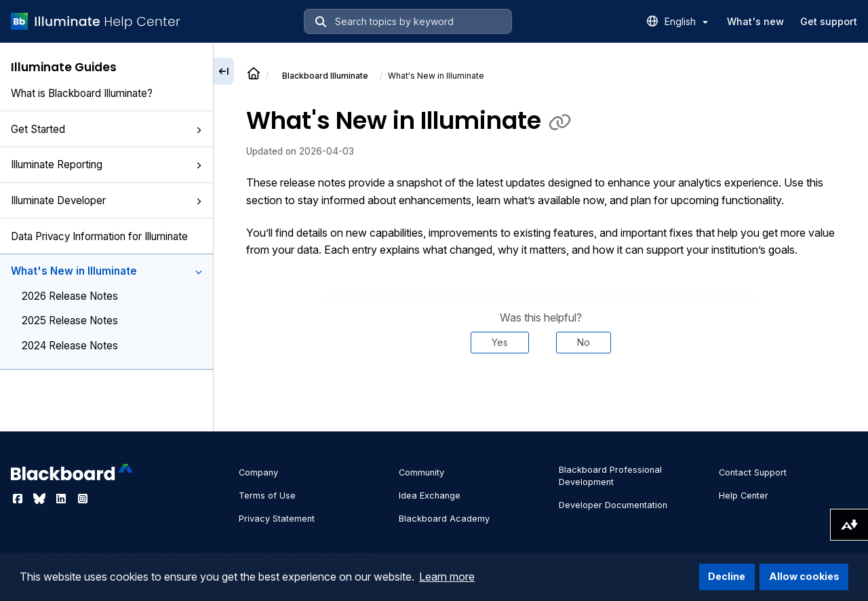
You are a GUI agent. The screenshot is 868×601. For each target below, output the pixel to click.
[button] (199, 130)
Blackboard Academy (444, 519)
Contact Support (753, 472)
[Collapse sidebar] (224, 71)
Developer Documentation (613, 505)
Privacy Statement (277, 519)
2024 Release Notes (70, 346)
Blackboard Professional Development (610, 476)
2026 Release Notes (70, 296)
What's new (755, 21)
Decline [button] (727, 576)
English (686, 21)
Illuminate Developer (106, 200)
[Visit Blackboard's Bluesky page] (41, 499)
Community (421, 472)
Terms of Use (267, 496)
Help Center (744, 496)
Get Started (106, 129)
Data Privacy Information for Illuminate (99, 236)
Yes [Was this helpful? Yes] (500, 342)
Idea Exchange (430, 496)
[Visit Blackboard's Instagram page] (83, 499)
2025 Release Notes (70, 321)
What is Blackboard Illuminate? (82, 93)
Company (258, 472)
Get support (829, 21)
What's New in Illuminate (106, 271)
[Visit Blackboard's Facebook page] (19, 499)
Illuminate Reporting (106, 164)
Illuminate (325, 76)
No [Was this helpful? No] (584, 342)
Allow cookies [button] (804, 576)
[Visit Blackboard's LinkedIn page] (62, 499)
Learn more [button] (447, 577)
